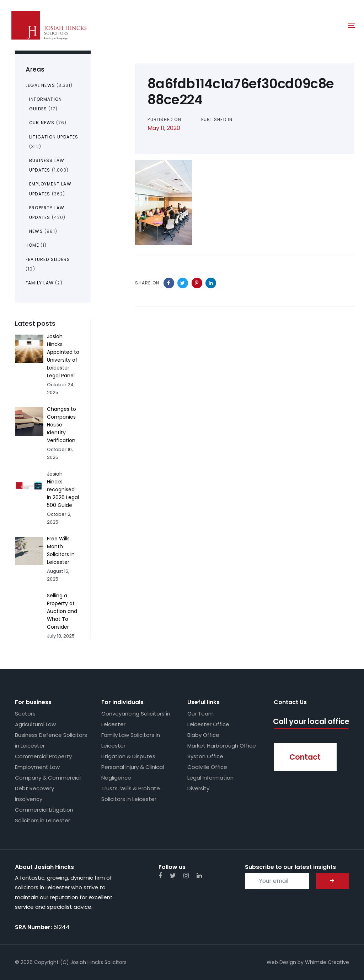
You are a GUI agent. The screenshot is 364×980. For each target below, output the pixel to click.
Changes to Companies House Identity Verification (61, 425)
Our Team (200, 714)
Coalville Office (207, 767)
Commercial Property (43, 756)
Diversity (198, 788)
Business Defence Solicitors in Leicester (51, 740)
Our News (42, 123)
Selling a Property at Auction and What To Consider (62, 611)
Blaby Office (203, 735)
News (36, 231)
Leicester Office (208, 724)
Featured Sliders (48, 259)
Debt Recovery (34, 788)
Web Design (281, 962)
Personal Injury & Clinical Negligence (133, 772)
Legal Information (210, 778)
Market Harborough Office (222, 746)
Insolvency (29, 799)
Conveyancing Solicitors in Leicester (136, 719)
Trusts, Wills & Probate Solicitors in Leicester (131, 794)
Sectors (25, 714)
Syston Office (205, 756)
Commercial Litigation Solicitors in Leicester (44, 815)
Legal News (40, 85)
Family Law (40, 283)
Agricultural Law (35, 724)
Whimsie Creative (327, 962)
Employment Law (37, 767)
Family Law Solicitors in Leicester (131, 740)
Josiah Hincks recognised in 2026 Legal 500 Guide (63, 489)
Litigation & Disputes (128, 756)
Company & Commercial (48, 778)
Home (32, 245)
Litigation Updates (54, 137)
